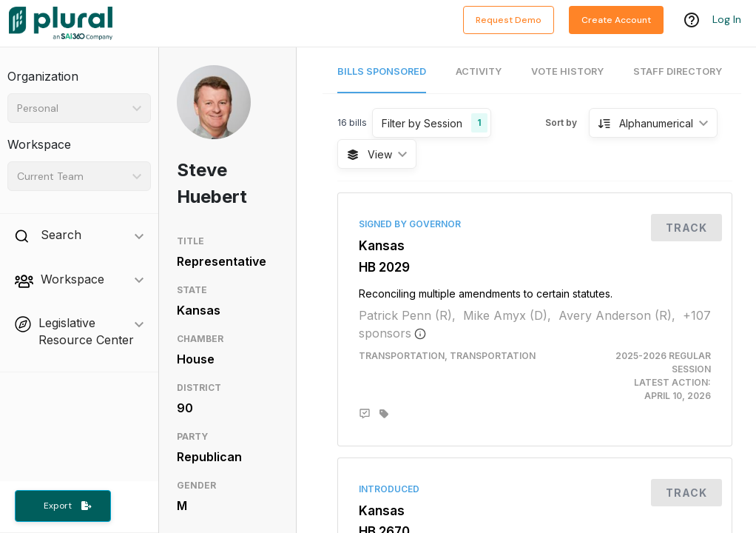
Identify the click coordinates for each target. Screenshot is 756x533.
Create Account (616, 20)
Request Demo (509, 20)
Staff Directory (678, 71)
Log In (727, 20)
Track (686, 228)
